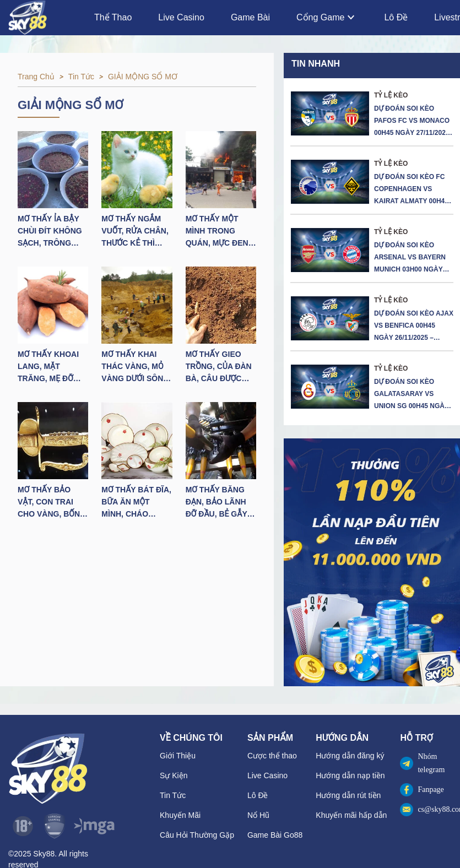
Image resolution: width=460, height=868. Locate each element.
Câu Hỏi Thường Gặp (197, 835)
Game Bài (250, 17)
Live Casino (181, 17)
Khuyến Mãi (180, 815)
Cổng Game (327, 18)
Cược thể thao (272, 756)
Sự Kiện (174, 775)
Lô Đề (396, 17)
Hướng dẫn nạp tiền (350, 775)
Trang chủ (36, 77)
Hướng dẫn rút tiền (348, 795)
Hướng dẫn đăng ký (350, 756)
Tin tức (81, 77)
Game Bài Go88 (275, 835)
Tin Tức (173, 795)
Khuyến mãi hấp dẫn (351, 815)
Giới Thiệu (178, 756)
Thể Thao (113, 17)
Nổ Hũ (258, 815)
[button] (372, 562)
